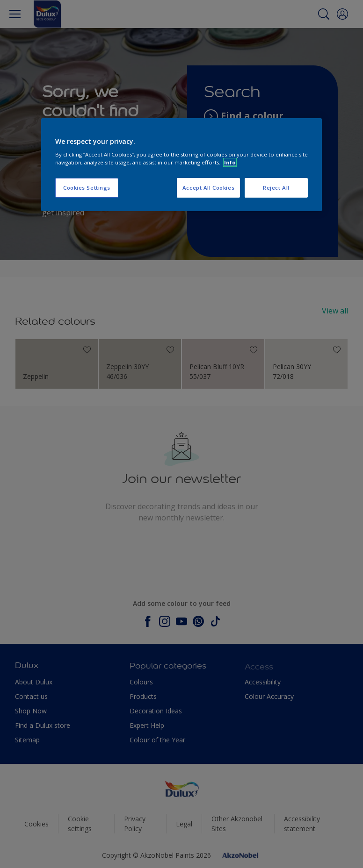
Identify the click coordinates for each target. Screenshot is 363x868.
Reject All (276, 188)
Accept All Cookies (208, 188)
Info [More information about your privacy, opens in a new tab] (230, 162)
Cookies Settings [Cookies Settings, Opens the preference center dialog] (87, 188)
